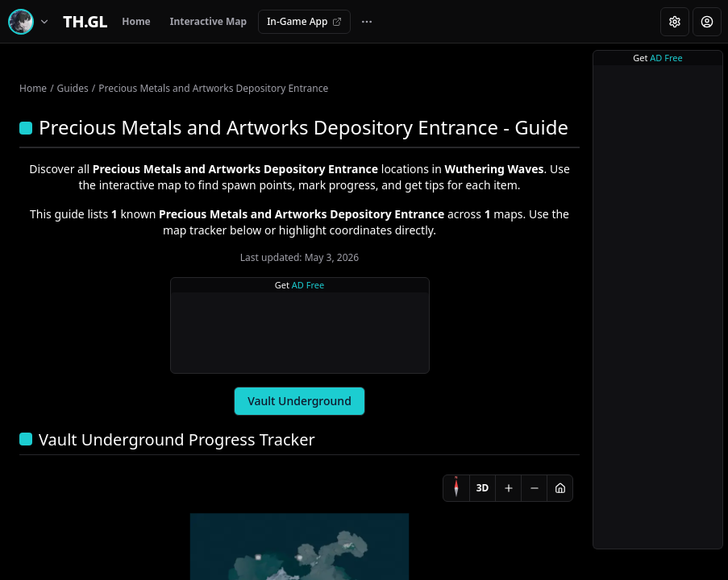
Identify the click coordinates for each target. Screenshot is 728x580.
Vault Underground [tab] (300, 401)
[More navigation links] (367, 22)
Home (136, 21)
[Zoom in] (508, 488)
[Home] (85, 22)
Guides (73, 88)
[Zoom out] (534, 488)
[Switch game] (31, 22)
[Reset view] (560, 488)
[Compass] (456, 488)
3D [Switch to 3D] (483, 488)
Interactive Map (208, 21)
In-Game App (304, 21)
